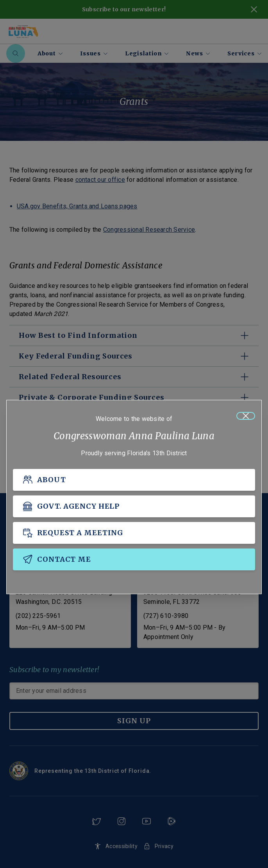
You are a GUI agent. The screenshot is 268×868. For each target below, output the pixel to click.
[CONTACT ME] (134, 559)
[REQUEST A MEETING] (134, 533)
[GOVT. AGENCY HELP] (134, 506)
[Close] (246, 416)
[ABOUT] (134, 480)
